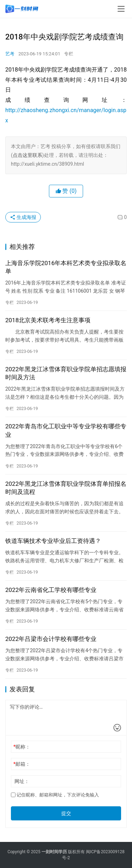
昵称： (22, 747)
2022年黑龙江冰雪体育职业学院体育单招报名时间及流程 (66, 488)
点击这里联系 (27, 155)
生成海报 (23, 217)
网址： (22, 781)
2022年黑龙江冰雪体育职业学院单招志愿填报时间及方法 (66, 373)
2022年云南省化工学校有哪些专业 (51, 590)
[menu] (121, 9)
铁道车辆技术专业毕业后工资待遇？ (53, 541)
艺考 (10, 54)
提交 (66, 813)
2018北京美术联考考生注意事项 (48, 320)
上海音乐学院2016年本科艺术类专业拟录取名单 (66, 267)
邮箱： (22, 764)
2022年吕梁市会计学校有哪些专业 (51, 639)
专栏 (69, 54)
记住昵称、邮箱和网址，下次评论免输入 (55, 795)
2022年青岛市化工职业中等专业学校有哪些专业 (66, 430)
